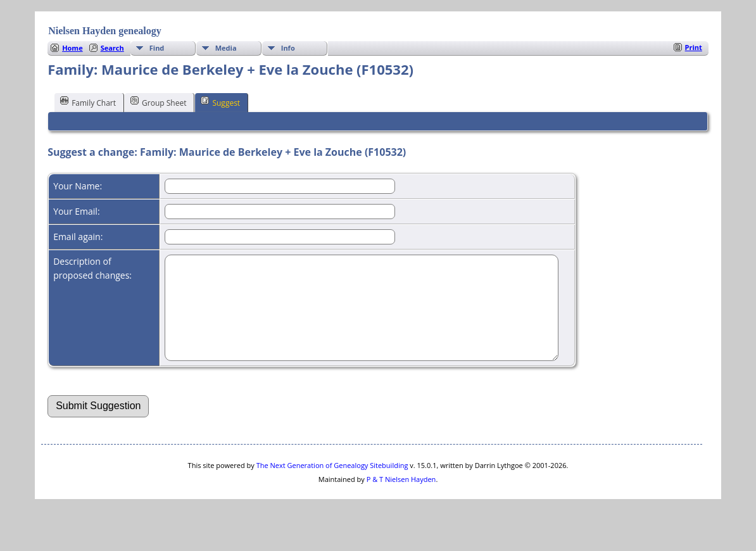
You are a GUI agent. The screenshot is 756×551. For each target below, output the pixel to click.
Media (226, 48)
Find (157, 48)
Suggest (220, 102)
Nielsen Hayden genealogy (105, 31)
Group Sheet (158, 102)
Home (72, 48)
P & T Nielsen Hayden (401, 498)
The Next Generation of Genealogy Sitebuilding (332, 484)
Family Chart (88, 102)
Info (288, 48)
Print (694, 47)
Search (112, 48)
